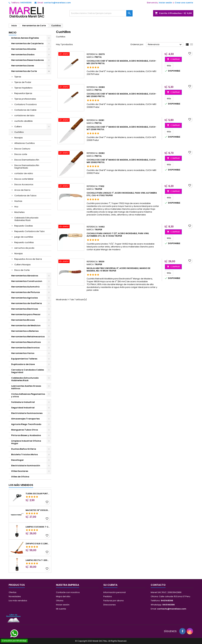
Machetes (19, 212)
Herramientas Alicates (24, 49)
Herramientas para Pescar (26, 314)
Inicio (13, 33)
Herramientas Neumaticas (26, 342)
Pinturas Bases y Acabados (26, 435)
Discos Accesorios (24, 184)
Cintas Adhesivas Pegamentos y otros (28, 395)
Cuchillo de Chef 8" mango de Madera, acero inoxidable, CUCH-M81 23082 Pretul (121, 161)
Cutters (18, 127)
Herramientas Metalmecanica (28, 337)
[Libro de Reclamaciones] (13, 618)
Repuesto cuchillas (24, 242)
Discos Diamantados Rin (27, 160)
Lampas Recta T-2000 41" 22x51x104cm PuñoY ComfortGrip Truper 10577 (38, 560)
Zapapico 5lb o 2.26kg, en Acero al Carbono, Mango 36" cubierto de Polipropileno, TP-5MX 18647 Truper (38, 544)
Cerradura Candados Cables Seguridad (28, 371)
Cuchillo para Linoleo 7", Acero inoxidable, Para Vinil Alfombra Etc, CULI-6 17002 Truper (122, 194)
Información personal (114, 592)
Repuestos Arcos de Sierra (28, 259)
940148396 (26, 3)
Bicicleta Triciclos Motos (24, 454)
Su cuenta (110, 585)
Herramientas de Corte (24, 71)
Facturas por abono (114, 601)
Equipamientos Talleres (24, 359)
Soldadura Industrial (23, 402)
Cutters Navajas (22, 265)
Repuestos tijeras (23, 93)
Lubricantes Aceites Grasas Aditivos (26, 387)
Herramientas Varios (23, 353)
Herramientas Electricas (25, 309)
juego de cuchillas (24, 237)
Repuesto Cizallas (24, 226)
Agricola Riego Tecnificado (26, 424)
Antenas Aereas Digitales (25, 38)
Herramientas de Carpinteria (27, 43)
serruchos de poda (24, 248)
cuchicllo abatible (24, 121)
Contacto (158, 585)
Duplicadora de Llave (23, 364)
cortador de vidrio (24, 173)
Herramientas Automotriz (25, 287)
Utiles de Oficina (20, 477)
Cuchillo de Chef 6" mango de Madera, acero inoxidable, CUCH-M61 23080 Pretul (121, 95)
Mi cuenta (61, 609)
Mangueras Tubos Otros (25, 430)
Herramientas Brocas (23, 320)
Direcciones (110, 605)
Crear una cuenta (184, 3)
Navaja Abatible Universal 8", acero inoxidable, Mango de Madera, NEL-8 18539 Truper (119, 269)
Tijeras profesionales (25, 99)
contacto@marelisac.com (57, 3)
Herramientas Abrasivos (25, 276)
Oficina (60, 601)
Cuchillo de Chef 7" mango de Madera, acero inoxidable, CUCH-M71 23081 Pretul (121, 128)
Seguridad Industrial (23, 408)
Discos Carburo (22, 149)
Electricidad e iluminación (26, 466)
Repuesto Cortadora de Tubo (30, 231)
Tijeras (18, 77)
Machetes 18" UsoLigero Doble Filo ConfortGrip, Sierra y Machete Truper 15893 (38, 510)
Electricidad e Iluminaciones (27, 413)
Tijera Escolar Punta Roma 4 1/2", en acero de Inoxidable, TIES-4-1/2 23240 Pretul (38, 494)
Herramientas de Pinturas (25, 292)
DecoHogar (18, 460)
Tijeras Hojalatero (23, 88)
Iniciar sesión (165, 3)
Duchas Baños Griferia (24, 449)
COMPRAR (173, 59)
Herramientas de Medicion (26, 325)
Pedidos (108, 596)
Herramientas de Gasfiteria (27, 303)
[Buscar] (101, 13)
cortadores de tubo (24, 115)
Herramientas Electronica (25, 348)
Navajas (19, 138)
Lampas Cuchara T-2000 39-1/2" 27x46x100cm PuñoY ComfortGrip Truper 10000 (38, 527)
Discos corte (21, 154)
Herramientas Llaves (23, 66)
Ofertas (13, 592)
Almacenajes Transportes (25, 419)
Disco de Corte (22, 270)
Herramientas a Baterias (25, 331)
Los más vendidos (21, 485)
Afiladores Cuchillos (25, 143)
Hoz (16, 207)
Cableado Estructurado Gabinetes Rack (26, 219)
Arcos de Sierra (22, 190)
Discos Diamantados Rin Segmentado (27, 167)
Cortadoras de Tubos (25, 196)
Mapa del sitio (63, 596)
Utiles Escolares (20, 471)
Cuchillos (19, 132)
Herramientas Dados (23, 55)
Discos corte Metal (24, 179)
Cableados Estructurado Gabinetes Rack (25, 379)
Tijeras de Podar (23, 82)
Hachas (18, 201)
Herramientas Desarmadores (27, 60)
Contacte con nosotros (68, 592)
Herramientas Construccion (27, 281)
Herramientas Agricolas (24, 298)
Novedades (15, 596)
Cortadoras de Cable (25, 110)
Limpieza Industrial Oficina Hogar (26, 442)
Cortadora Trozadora (25, 104)
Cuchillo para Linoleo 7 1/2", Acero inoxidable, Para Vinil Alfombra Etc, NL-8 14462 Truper (118, 235)
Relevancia (165, 45)
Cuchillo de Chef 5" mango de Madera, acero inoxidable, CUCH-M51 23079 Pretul (121, 62)
